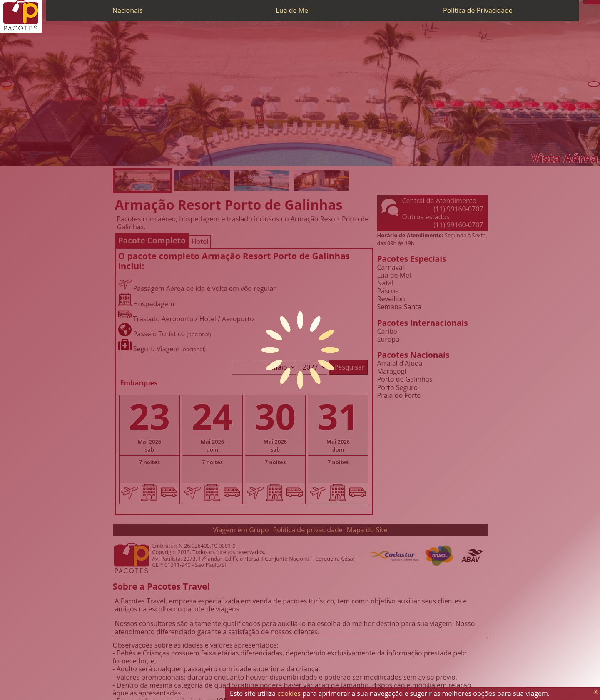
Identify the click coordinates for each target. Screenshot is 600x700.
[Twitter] (594, 2)
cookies (289, 693)
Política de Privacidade (478, 10)
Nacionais (128, 10)
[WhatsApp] (590, 2)
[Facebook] (598, 2)
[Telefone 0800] (585, 2)
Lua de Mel (293, 10)
